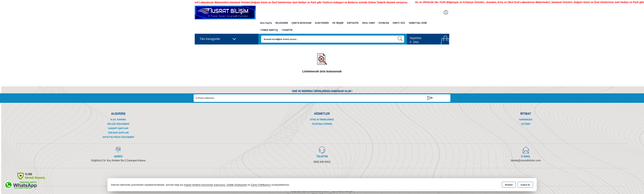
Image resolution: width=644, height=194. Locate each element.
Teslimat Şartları (118, 133)
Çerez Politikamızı (261, 185)
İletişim (526, 124)
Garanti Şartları (118, 128)
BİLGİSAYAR (282, 23)
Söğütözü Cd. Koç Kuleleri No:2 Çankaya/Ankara (118, 160)
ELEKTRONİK (322, 23)
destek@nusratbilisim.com (526, 160)
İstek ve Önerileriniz (322, 120)
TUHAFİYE (287, 30)
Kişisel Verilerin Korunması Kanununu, (205, 185)
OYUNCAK (384, 23)
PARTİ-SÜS (399, 23)
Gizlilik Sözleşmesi (118, 124)
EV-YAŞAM (338, 23)
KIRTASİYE (353, 23)
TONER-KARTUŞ (269, 30)
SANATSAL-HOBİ (418, 23)
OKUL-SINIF (368, 23)
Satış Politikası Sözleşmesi (118, 137)
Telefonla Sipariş (322, 124)
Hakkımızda (526, 120)
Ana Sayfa (266, 23)
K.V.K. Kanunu (118, 120)
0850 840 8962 (322, 162)
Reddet (509, 185)
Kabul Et (525, 185)
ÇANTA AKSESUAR (301, 23)
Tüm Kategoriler (218, 39)
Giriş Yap (444, 12)
